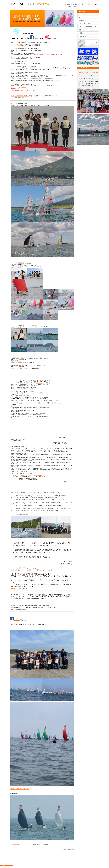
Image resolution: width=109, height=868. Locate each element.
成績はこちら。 (81, 88)
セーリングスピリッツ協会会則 (19, 87)
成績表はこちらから (16, 267)
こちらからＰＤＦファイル (26, 63)
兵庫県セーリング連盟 (17, 368)
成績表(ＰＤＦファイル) (20, 789)
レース (84, 24)
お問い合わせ (82, 36)
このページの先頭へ (68, 849)
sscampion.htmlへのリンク (7, 865)
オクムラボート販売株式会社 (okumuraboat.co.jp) (31, 475)
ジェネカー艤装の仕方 (20, 96)
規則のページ (39, 383)
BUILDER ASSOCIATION (31, 4)
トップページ (82, 14)
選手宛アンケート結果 (44, 570)
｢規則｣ (14, 589)
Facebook (15, 620)
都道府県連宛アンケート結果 (21, 570)
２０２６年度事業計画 (17, 46)
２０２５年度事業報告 (17, 44)
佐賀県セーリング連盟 (17, 362)
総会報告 (81, 21)
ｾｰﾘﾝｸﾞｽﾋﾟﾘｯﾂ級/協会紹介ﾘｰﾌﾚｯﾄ (88, 27)
